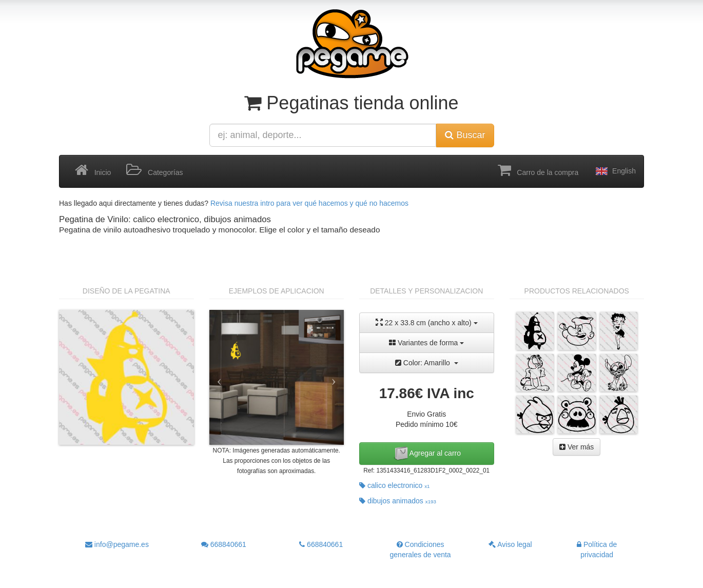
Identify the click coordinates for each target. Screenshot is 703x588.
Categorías (154, 170)
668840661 (224, 544)
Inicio (93, 170)
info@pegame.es (117, 544)
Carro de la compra (538, 170)
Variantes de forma (426, 343)
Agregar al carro (427, 454)
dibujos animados (398, 501)
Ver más (577, 447)
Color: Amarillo (427, 363)
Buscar (465, 135)
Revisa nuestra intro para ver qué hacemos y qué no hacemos (309, 203)
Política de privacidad (597, 550)
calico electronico (395, 485)
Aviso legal (510, 544)
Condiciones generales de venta (421, 550)
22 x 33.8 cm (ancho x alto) (427, 322)
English (615, 171)
